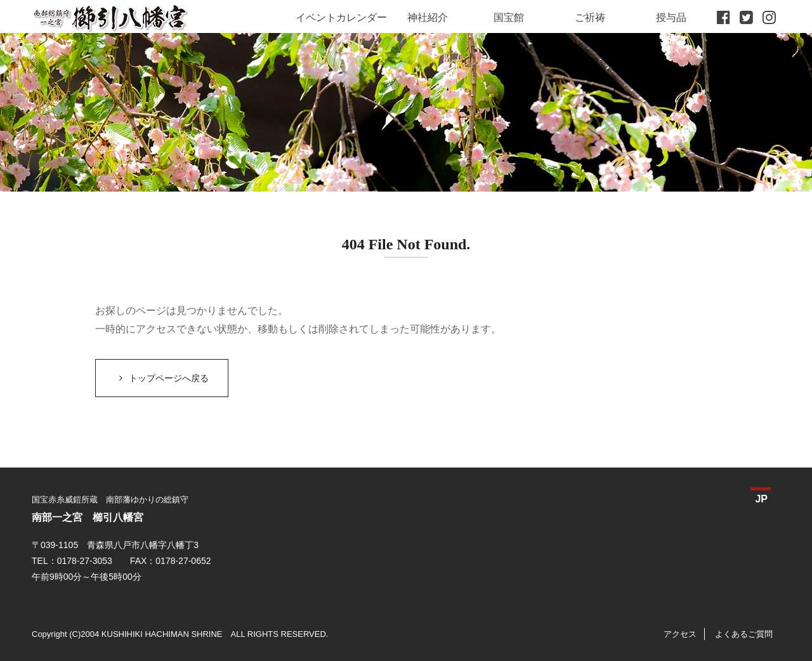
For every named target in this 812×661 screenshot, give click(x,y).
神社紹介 (428, 17)
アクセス (680, 634)
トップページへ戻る (162, 378)
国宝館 (509, 17)
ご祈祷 (590, 17)
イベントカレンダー (341, 17)
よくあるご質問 (744, 634)
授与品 (671, 17)
